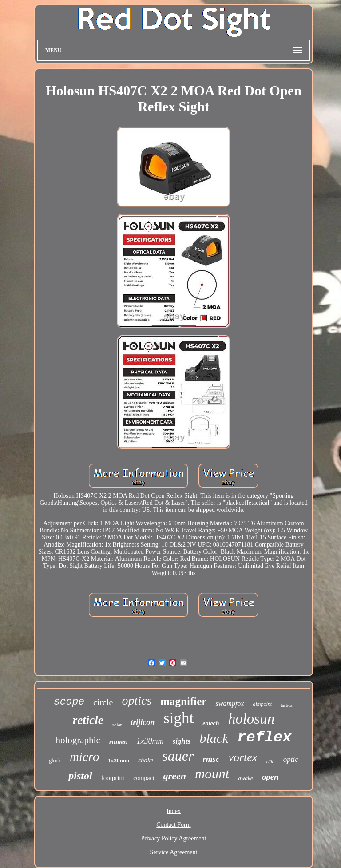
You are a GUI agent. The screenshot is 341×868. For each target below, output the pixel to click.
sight (178, 718)
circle (103, 702)
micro (85, 757)
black (214, 738)
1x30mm (150, 741)
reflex (264, 737)
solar (117, 725)
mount (212, 774)
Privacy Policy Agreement (174, 838)
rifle (270, 761)
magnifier (183, 701)
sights (182, 741)
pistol (80, 776)
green (175, 776)
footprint (113, 778)
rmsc (211, 759)
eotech (211, 723)
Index (174, 811)
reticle (88, 720)
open (270, 777)
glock (55, 761)
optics (137, 700)
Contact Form (173, 825)
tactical (287, 705)
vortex (243, 757)
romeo (119, 742)
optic (291, 759)
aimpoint (262, 704)
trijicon (143, 722)
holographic (78, 740)
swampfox (230, 704)
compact (144, 778)
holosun (252, 719)
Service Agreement (174, 852)
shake (146, 760)
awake (245, 778)
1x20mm (119, 760)
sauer (178, 756)
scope (69, 702)
